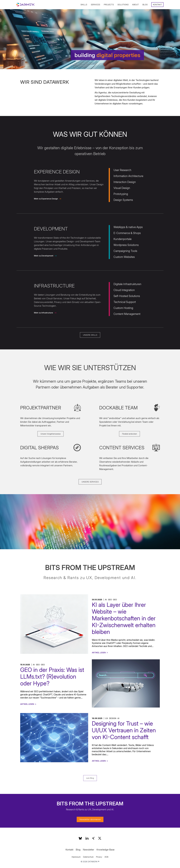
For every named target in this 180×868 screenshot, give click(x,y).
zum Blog (90, 778)
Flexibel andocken (129, 434)
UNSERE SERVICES (90, 482)
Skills (84, 5)
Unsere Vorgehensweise (51, 434)
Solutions (123, 5)
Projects (109, 5)
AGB (106, 857)
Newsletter (89, 850)
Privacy (99, 857)
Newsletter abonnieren (90, 819)
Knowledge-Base (105, 850)
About (136, 5)
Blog (145, 5)
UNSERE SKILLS (90, 335)
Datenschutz (88, 857)
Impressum (76, 857)
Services (95, 5)
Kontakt (157, 5)
